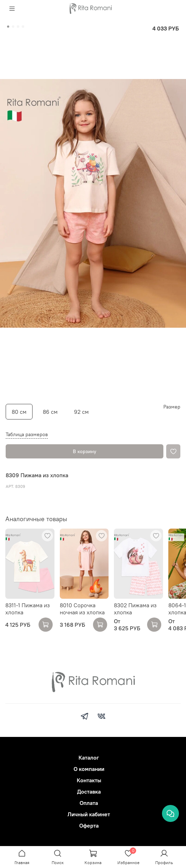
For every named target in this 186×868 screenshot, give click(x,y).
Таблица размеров (27, 434)
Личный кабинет (89, 814)
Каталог (89, 757)
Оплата (89, 803)
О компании (89, 769)
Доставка (89, 791)
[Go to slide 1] (8, 27)
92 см (81, 412)
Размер (172, 407)
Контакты (89, 780)
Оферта (89, 825)
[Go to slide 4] (23, 27)
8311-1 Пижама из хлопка (28, 609)
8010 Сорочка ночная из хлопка (82, 609)
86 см (50, 412)
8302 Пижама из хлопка (135, 609)
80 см (19, 412)
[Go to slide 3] (18, 27)
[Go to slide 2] (13, 27)
